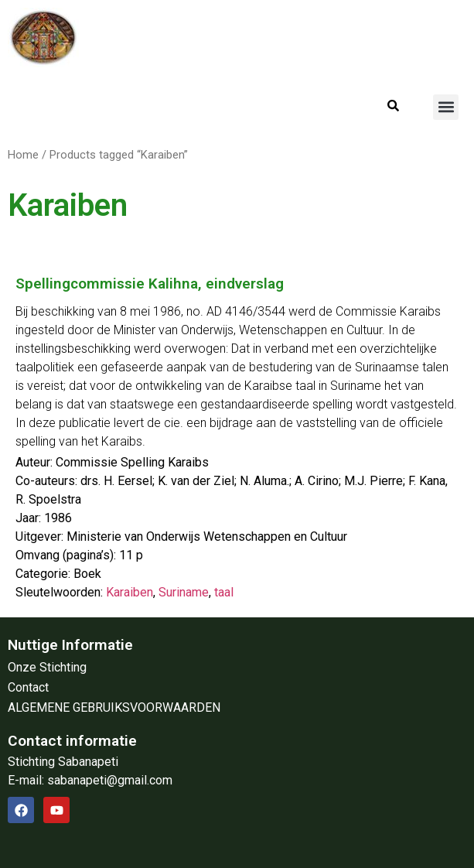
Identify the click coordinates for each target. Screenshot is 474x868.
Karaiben (130, 592)
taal (224, 592)
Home (23, 155)
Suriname (184, 592)
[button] (446, 107)
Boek (87, 574)
